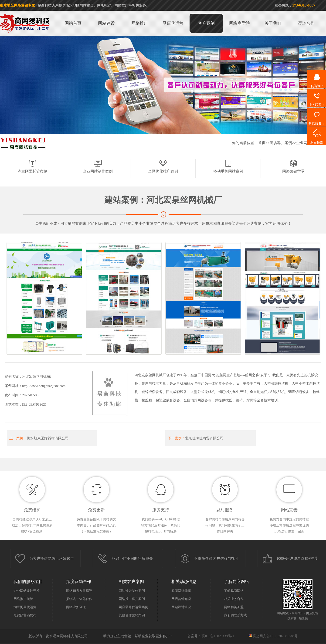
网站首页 (73, 23)
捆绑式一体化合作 (79, 599)
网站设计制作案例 (132, 591)
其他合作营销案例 (132, 615)
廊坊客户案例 (281, 143)
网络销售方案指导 (79, 591)
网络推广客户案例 (132, 599)
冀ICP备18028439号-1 (218, 636)
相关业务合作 (234, 599)
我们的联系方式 (235, 615)
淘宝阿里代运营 (25, 607)
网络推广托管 (23, 599)
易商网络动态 (181, 591)
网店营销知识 (181, 599)
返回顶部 (317, 135)
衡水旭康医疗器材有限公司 (48, 438)
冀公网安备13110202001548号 (275, 636)
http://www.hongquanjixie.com (44, 386)
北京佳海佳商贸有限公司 (204, 438)
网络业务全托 (76, 607)
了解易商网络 (234, 591)
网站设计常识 (181, 607)
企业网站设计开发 (27, 591)
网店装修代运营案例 (133, 607)
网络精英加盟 (234, 607)
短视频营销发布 (25, 615)
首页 (262, 143)
